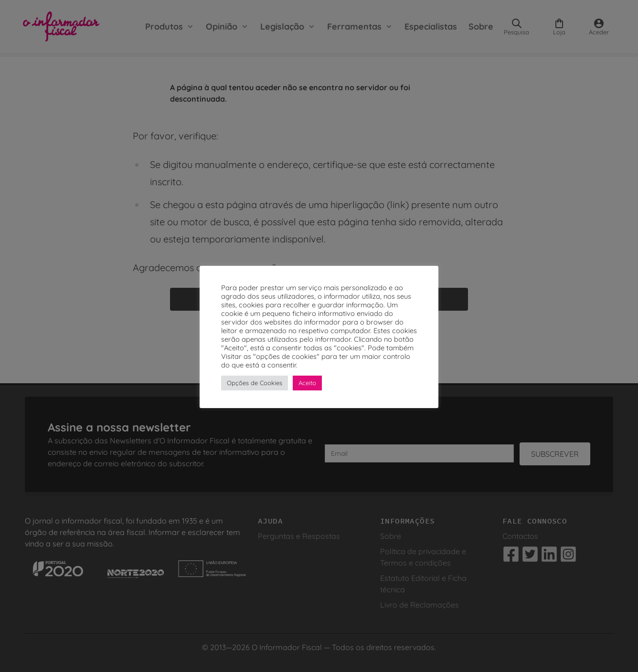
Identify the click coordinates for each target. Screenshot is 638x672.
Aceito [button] (307, 383)
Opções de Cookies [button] (255, 383)
